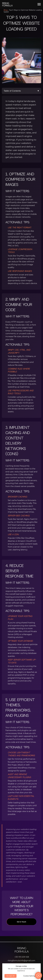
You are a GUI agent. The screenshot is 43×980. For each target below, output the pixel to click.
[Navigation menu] (39, 4)
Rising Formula (21, 950)
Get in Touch (21, 924)
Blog (6, 10)
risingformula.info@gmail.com (21, 961)
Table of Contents (21, 91)
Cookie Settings (30, 976)
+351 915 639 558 (22, 957)
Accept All (10, 976)
